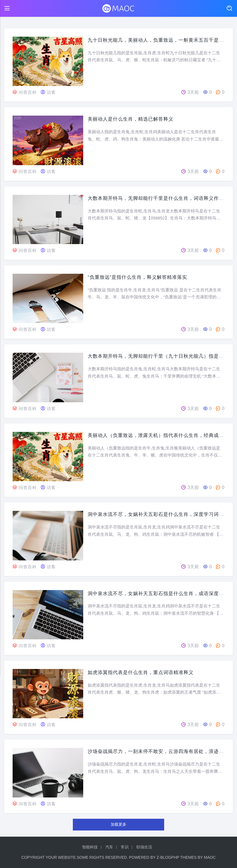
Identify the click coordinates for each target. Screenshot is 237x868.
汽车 (109, 847)
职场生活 (144, 847)
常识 (125, 847)
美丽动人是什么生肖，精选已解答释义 (133, 119)
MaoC (210, 857)
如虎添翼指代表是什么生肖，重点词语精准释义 (144, 672)
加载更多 (118, 824)
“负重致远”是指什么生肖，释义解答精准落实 (140, 277)
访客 (53, 92)
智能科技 (90, 847)
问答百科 (28, 92)
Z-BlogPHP (168, 857)
